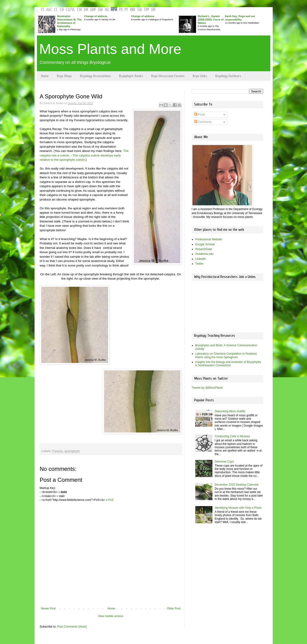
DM (86, 10)
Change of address (96, 16)
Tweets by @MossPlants (207, 388)
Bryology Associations (96, 76)
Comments (203, 122)
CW (79, 10)
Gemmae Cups (224, 462)
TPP (146, 10)
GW (100, 10)
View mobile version (111, 616)
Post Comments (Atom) (72, 627)
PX (121, 10)
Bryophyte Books (131, 76)
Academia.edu (204, 254)
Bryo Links (200, 76)
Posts (200, 115)
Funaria (58, 451)
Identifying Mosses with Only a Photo (238, 508)
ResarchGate (204, 249)
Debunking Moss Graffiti (230, 411)
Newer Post (48, 609)
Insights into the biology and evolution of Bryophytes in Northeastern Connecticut (228, 364)
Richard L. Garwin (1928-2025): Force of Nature (211, 20)
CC (56, 10)
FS (43, 10)
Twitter (199, 264)
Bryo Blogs (64, 76)
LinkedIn (201, 259)
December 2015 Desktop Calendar (237, 485)
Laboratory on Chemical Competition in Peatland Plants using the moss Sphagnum (226, 355)
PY (126, 10)
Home (45, 76)
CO (68, 10)
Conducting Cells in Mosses (232, 436)
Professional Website (209, 239)
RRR (133, 10)
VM (153, 10)
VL (73, 10)
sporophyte (72, 451)
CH (62, 10)
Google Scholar (205, 244)
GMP (93, 10)
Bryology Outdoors (228, 76)
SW (139, 10)
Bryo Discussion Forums (168, 76)
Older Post (174, 609)
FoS (111, 500)
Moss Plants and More (110, 49)
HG (107, 10)
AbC (49, 10)
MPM (114, 10)
